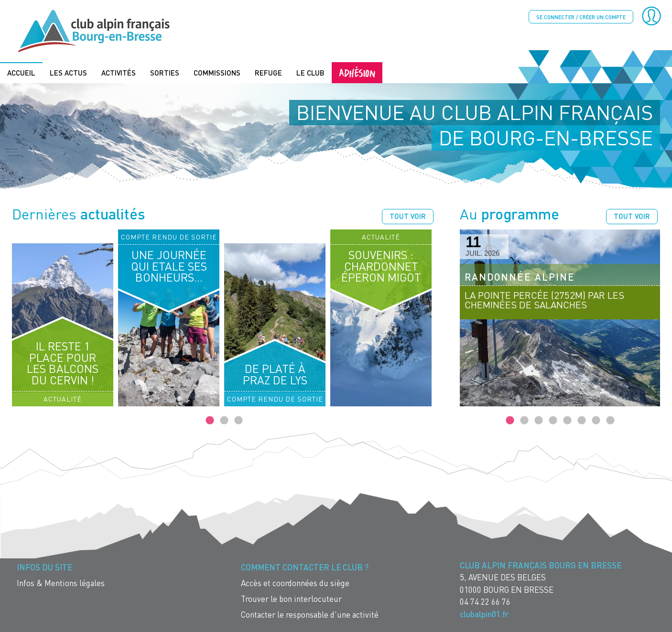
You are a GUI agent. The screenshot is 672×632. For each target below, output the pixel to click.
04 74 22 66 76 (485, 602)
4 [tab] (553, 421)
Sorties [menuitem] (165, 73)
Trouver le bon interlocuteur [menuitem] (291, 599)
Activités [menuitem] (119, 73)
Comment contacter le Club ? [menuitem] (305, 567)
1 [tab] (210, 421)
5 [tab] (567, 421)
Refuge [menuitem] (268, 73)
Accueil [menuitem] (21, 73)
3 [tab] (238, 421)
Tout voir (408, 216)
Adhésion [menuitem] (357, 72)
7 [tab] (596, 421)
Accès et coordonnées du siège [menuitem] (295, 583)
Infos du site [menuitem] (44, 567)
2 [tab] (224, 421)
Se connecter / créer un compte (581, 17)
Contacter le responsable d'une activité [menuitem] (310, 615)
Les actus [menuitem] (68, 73)
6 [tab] (582, 421)
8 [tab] (610, 421)
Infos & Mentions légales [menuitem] (61, 583)
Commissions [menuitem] (217, 73)
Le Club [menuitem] (310, 73)
